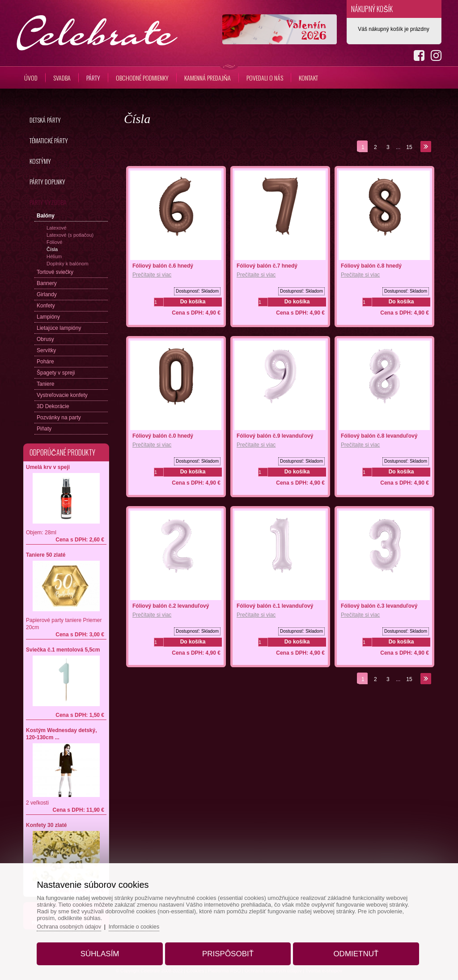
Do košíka (193, 302)
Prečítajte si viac (152, 275)
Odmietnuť (350, 950)
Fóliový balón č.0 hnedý (163, 436)
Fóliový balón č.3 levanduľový (379, 606)
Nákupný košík (372, 9)
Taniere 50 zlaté (46, 555)
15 (409, 147)
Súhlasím (106, 950)
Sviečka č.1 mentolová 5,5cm (63, 650)
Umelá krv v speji (48, 467)
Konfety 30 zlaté (46, 825)
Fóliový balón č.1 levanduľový (275, 606)
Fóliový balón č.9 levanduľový (275, 436)
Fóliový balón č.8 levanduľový (379, 436)
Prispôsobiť (228, 950)
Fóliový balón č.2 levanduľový (171, 606)
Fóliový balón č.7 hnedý (267, 266)
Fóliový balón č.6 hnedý (163, 266)
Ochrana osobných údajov (79, 923)
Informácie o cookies (147, 923)
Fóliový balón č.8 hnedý (371, 266)
